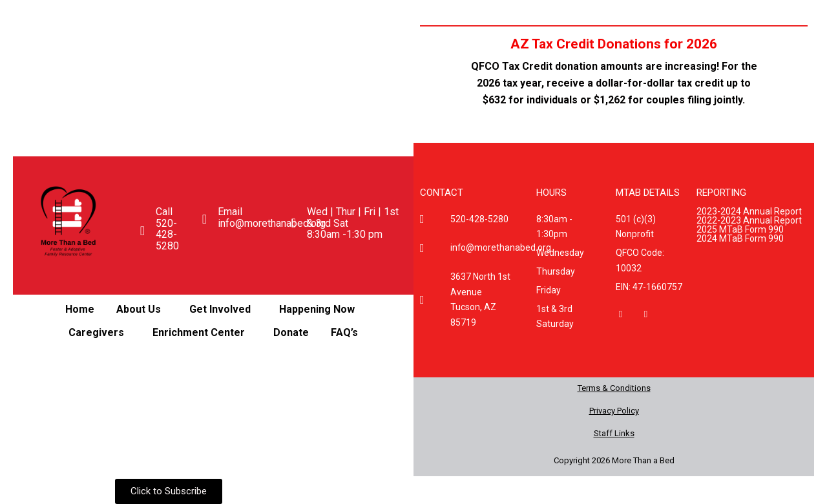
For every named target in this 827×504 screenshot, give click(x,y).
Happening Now (317, 309)
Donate (291, 332)
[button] (142, 310)
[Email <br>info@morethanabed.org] (204, 219)
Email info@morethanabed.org (272, 217)
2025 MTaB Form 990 (740, 229)
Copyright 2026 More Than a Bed (614, 460)
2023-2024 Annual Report (749, 211)
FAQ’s (344, 332)
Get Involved (220, 309)
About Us (139, 309)
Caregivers (96, 332)
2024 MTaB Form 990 (740, 238)
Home (80, 309)
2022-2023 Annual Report (749, 220)
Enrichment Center (199, 332)
